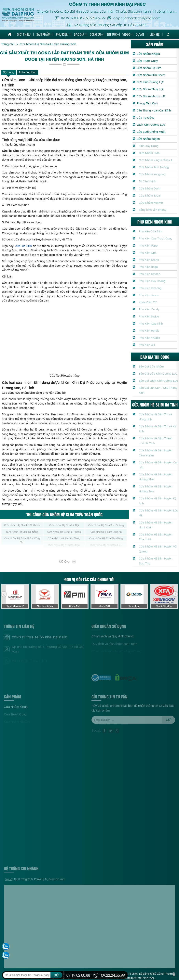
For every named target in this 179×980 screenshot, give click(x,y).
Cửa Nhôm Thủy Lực (150, 89)
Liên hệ (155, 34)
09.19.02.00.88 (72, 18)
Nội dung (8, 72)
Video (126, 34)
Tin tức (112, 34)
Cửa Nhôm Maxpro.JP (151, 96)
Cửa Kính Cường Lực (150, 82)
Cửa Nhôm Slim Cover (151, 75)
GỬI (56, 975)
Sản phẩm (43, 34)
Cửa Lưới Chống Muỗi (151, 132)
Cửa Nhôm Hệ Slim (149, 68)
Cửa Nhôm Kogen (148, 139)
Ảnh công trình (28, 72)
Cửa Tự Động (145, 118)
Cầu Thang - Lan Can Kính (154, 110)
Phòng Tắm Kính (147, 103)
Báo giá (79, 34)
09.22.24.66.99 (95, 18)
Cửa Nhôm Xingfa (148, 54)
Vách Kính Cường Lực (151, 125)
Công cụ (95, 34)
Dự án (140, 34)
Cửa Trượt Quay (147, 61)
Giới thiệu (24, 34)
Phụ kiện (62, 34)
